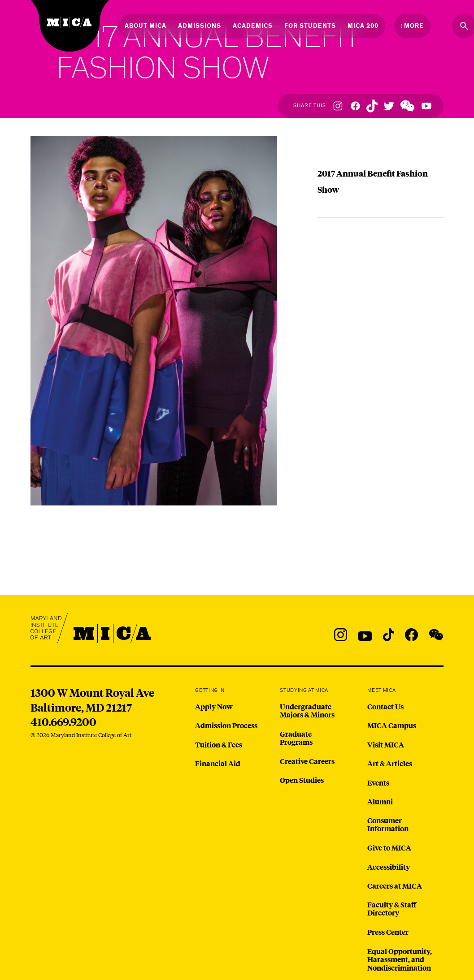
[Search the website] (464, 26)
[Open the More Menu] (412, 26)
